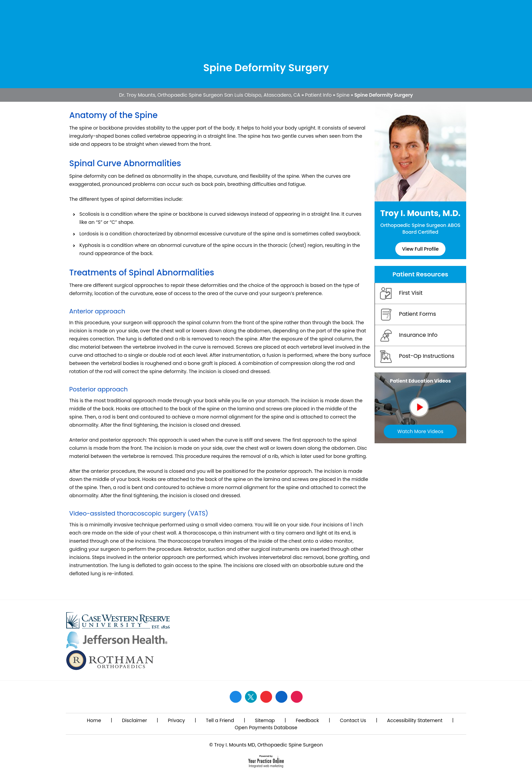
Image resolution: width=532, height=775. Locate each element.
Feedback (308, 720)
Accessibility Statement (415, 720)
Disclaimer (134, 720)
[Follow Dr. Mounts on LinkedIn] (281, 697)
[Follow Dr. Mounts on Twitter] (251, 697)
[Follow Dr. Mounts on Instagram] (297, 697)
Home (94, 720)
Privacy (176, 720)
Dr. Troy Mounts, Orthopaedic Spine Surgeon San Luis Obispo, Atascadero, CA (210, 95)
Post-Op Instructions (417, 356)
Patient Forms (408, 314)
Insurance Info (409, 335)
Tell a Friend (220, 720)
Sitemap (265, 720)
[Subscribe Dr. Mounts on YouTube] (266, 697)
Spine (343, 95)
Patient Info (318, 95)
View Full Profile (420, 249)
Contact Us (353, 720)
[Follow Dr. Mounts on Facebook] (236, 697)
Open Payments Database (266, 728)
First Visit (401, 293)
